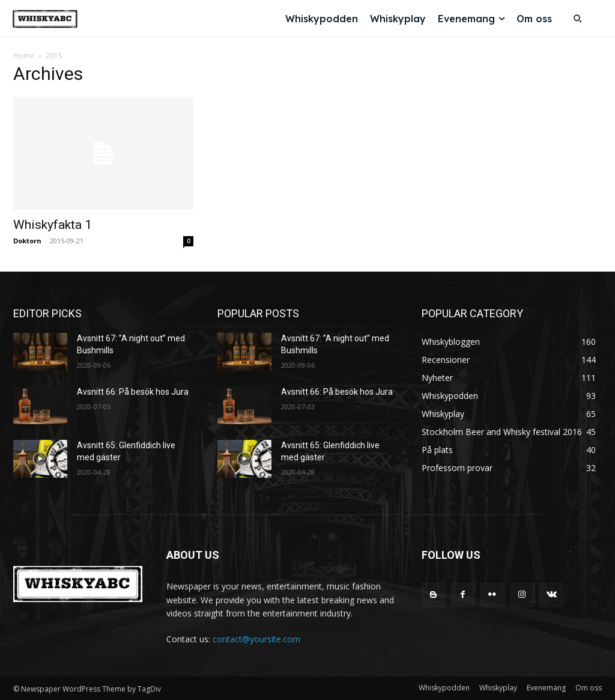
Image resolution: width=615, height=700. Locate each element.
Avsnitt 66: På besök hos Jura (133, 392)
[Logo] (45, 19)
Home (24, 56)
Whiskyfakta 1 (53, 225)
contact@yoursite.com (256, 639)
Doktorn (27, 241)
